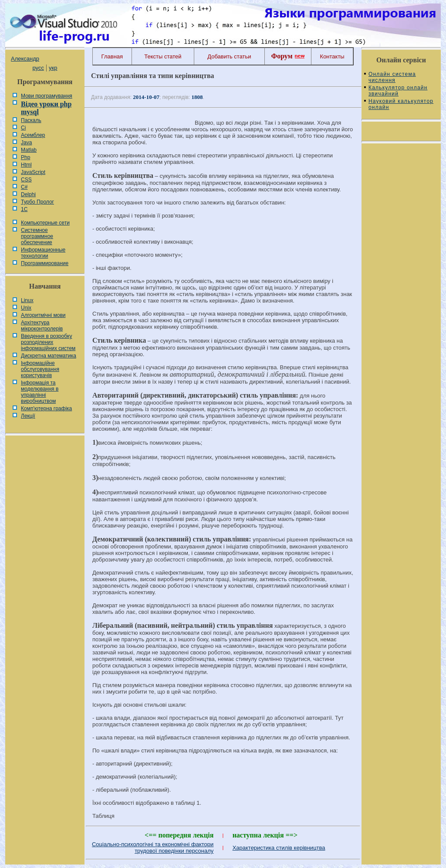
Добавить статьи (229, 56)
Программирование (45, 263)
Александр (25, 59)
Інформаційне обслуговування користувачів (40, 369)
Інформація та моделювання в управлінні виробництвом (40, 392)
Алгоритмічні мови (43, 315)
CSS (26, 180)
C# (24, 187)
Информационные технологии (43, 253)
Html (26, 165)
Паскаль (31, 120)
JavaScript (33, 172)
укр (53, 68)
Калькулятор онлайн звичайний (398, 91)
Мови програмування (47, 96)
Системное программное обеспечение (37, 236)
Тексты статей (163, 56)
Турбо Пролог (37, 202)
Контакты (332, 56)
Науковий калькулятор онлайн (401, 104)
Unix (26, 308)
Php (25, 157)
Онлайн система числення (392, 77)
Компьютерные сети (45, 223)
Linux (27, 300)
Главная (112, 56)
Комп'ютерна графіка (46, 408)
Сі (23, 128)
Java (26, 143)
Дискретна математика (49, 356)
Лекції (28, 416)
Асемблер (33, 135)
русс (38, 68)
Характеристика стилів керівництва (279, 848)
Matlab (29, 150)
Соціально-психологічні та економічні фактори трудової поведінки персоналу (153, 848)
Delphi (28, 194)
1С (24, 209)
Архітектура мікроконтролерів (42, 326)
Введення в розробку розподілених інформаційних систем (48, 342)
